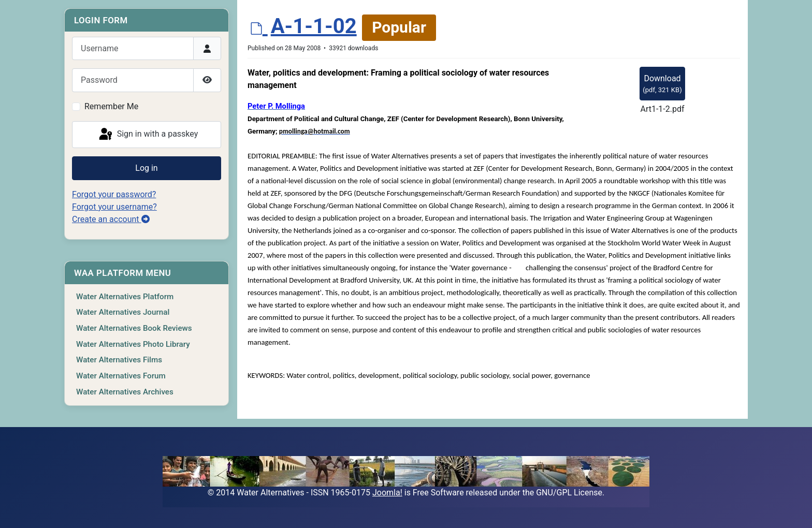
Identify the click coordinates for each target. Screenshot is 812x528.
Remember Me (111, 106)
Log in (146, 168)
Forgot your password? (114, 194)
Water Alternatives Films (119, 360)
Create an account (111, 219)
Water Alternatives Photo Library (133, 344)
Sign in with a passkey (148, 135)
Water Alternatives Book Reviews (134, 328)
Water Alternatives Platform (125, 297)
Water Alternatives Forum (121, 376)
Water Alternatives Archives (125, 392)
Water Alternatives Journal (123, 312)
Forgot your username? (114, 207)
